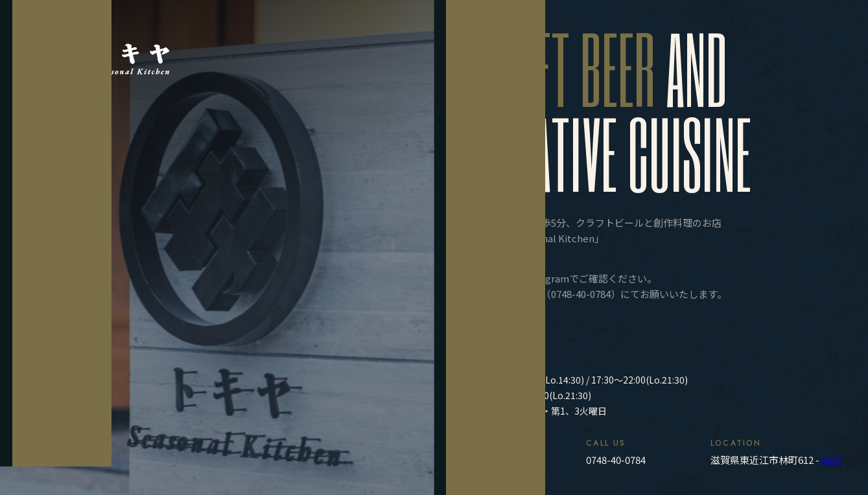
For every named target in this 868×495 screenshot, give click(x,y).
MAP (832, 460)
